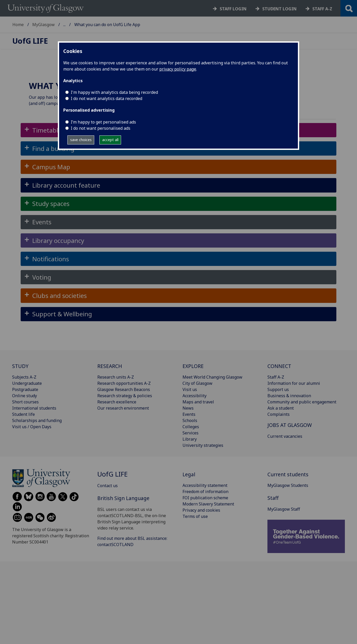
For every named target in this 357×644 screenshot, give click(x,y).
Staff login (233, 9)
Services (191, 433)
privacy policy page (178, 69)
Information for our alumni (294, 383)
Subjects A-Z (24, 377)
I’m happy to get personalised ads (103, 122)
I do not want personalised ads (101, 128)
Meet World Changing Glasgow (212, 377)
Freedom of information (205, 492)
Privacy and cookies (201, 510)
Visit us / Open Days (32, 427)
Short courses (25, 402)
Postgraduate (25, 389)
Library (190, 439)
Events (189, 414)
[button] (179, 167)
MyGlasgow (43, 25)
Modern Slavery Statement (208, 504)
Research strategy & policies (125, 396)
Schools (190, 420)
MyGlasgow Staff (284, 509)
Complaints (279, 414)
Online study (25, 396)
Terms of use (195, 516)
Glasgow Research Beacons (124, 389)
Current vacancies (285, 436)
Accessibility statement (205, 485)
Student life (23, 414)
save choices (81, 140)
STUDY (20, 366)
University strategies (203, 445)
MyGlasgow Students (288, 485)
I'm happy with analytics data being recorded (114, 92)
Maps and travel (198, 402)
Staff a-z (322, 9)
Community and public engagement (302, 402)
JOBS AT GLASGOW (290, 425)
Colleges (191, 427)
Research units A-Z (116, 377)
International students (34, 408)
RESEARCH (110, 366)
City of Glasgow (197, 383)
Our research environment (123, 408)
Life (30, 41)
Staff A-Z (276, 377)
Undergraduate (27, 383)
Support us (278, 389)
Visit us (190, 389)
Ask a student (281, 408)
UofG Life (72, 25)
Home (18, 25)
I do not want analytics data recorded (106, 98)
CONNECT (279, 366)
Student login (279, 9)
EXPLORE (193, 366)
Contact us (108, 486)
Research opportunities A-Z (124, 383)
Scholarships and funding (37, 420)
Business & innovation (289, 396)
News (188, 408)
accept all (110, 140)
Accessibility (195, 396)
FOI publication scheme (205, 498)
